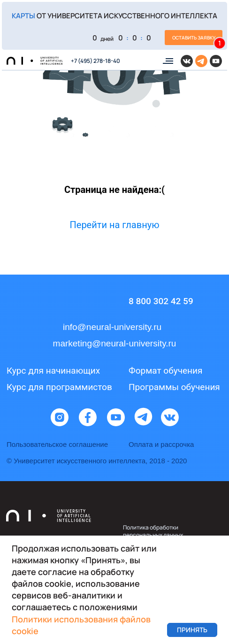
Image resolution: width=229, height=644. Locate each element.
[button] (114, 26)
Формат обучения (165, 371)
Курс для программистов (59, 387)
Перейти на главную (115, 225)
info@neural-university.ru (112, 327)
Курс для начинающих (53, 371)
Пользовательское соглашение (57, 444)
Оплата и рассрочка (161, 444)
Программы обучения (174, 387)
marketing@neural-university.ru (115, 343)
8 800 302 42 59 (161, 301)
